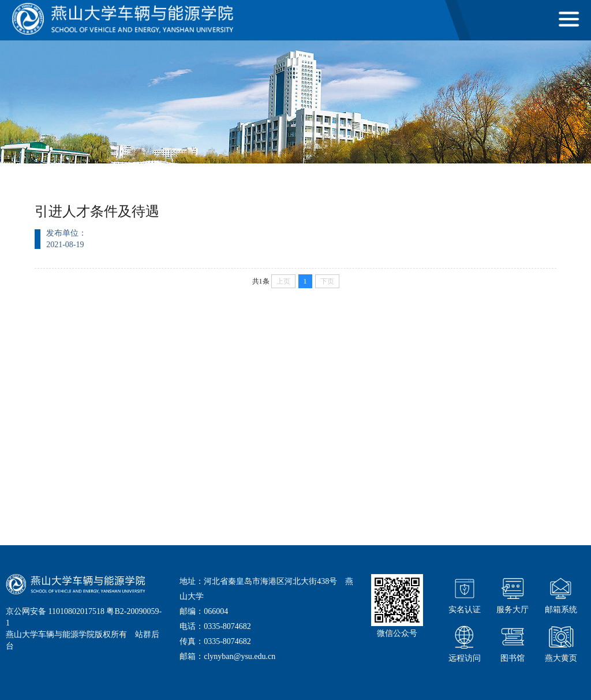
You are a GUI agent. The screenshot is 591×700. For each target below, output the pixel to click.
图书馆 (513, 643)
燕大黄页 (561, 643)
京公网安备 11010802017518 (55, 611)
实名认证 (465, 594)
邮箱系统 (561, 594)
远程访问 (465, 643)
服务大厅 (513, 594)
